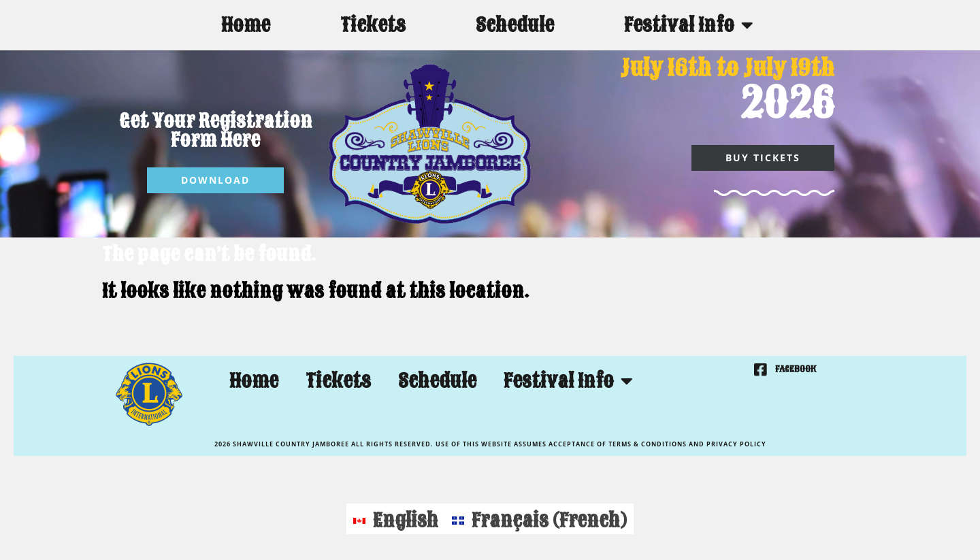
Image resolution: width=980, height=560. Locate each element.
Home (246, 25)
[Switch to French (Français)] (539, 519)
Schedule (515, 25)
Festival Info (689, 25)
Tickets (373, 25)
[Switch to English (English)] (396, 519)
